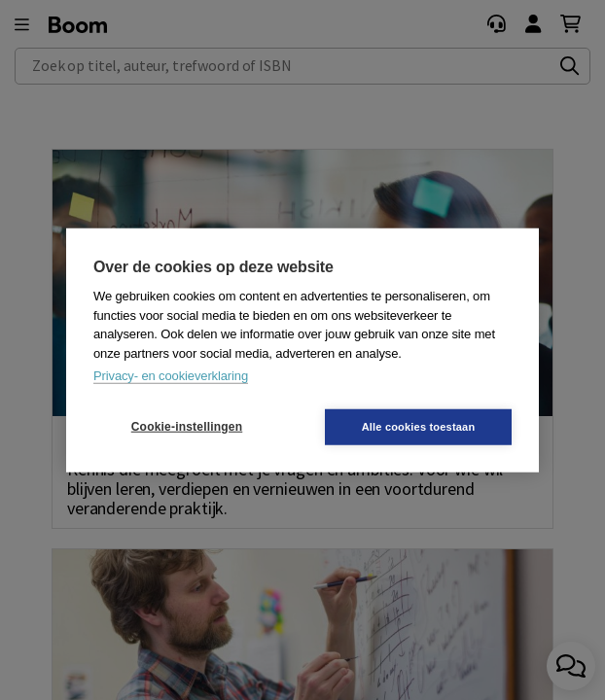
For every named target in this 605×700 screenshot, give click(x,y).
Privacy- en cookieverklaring (171, 376)
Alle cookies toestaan (419, 426)
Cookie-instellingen (187, 427)
